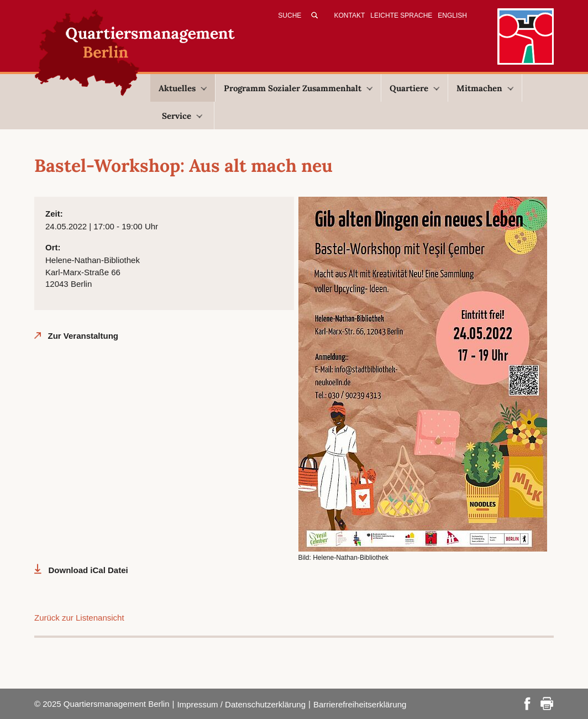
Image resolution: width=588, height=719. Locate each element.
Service (182, 116)
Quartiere (414, 88)
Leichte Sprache (401, 15)
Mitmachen (485, 88)
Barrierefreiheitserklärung (360, 704)
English (452, 15)
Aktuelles (183, 88)
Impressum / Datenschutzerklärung (241, 704)
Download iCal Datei (88, 570)
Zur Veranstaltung (83, 336)
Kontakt (350, 15)
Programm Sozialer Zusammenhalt (298, 88)
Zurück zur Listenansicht (79, 618)
